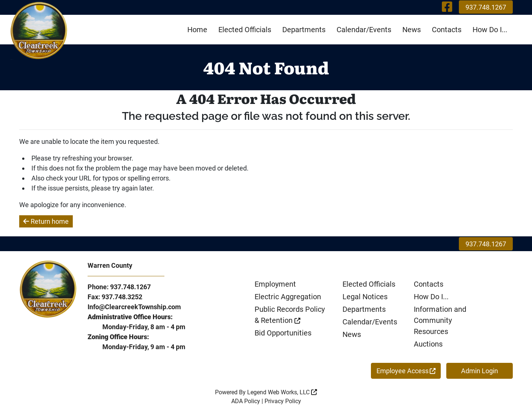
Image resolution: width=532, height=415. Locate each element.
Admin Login (480, 371)
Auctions (428, 344)
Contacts (447, 30)
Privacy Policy (283, 401)
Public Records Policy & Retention (290, 315)
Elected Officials (245, 30)
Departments (304, 30)
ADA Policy (246, 401)
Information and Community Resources (440, 320)
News (412, 30)
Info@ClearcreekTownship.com (134, 307)
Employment (275, 284)
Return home (46, 221)
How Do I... (490, 30)
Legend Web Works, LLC (282, 392)
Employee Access (406, 371)
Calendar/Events (364, 30)
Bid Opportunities (283, 333)
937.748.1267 (486, 7)
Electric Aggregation (288, 297)
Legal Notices (365, 297)
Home (197, 30)
